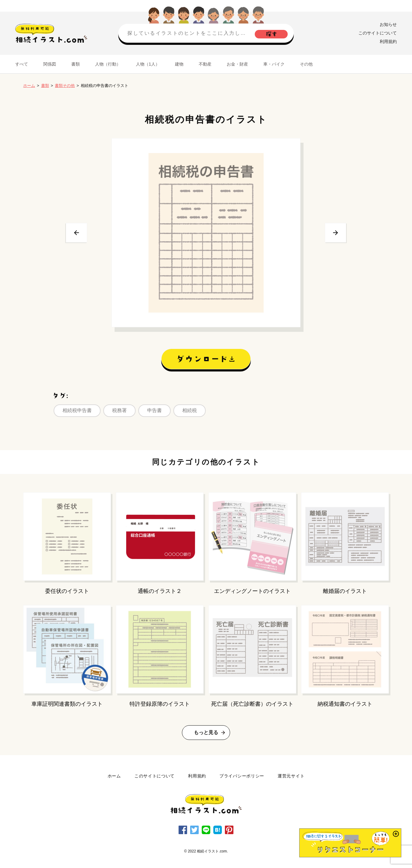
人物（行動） (108, 64)
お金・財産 (237, 64)
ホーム (29, 86)
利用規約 (388, 41)
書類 (76, 64)
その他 (306, 64)
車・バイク (274, 64)
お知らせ (388, 24)
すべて (22, 64)
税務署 (119, 410)
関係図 (50, 64)
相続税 (190, 410)
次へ (336, 233)
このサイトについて (378, 33)
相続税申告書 (77, 410)
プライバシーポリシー (242, 776)
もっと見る (206, 732)
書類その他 (65, 86)
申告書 (154, 410)
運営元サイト (291, 776)
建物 (179, 64)
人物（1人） (148, 64)
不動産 (205, 64)
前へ (76, 233)
